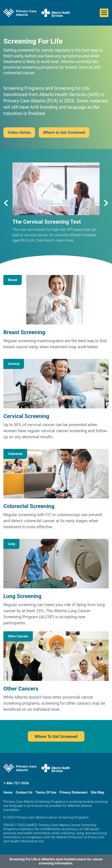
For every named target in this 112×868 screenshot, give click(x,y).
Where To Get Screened (56, 736)
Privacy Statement (74, 792)
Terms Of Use (46, 792)
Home (8, 792)
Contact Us (24, 792)
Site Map (98, 792)
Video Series (19, 132)
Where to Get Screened (64, 132)
